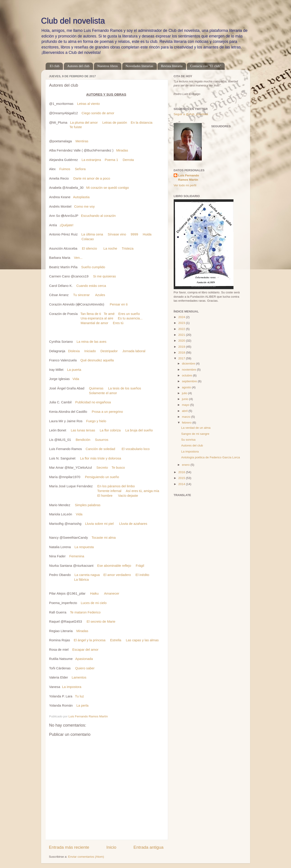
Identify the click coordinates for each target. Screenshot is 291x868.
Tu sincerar (81, 295)
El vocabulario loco (136, 449)
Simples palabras (88, 505)
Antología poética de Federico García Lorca (210, 457)
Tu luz (80, 696)
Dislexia (74, 351)
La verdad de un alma (196, 428)
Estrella (116, 640)
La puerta (74, 370)
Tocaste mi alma (103, 538)
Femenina (77, 556)
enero (186, 465)
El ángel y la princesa (90, 640)
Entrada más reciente (69, 847)
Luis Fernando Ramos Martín (189, 178)
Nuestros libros (108, 66)
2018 (182, 353)
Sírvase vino (117, 234)
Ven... (78, 258)
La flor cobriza (110, 430)
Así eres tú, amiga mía (143, 491)
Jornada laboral (134, 351)
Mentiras (82, 141)
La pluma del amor (84, 123)
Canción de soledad (100, 449)
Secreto (102, 468)
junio (186, 399)
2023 (182, 323)
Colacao (88, 239)
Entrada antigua (148, 847)
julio (185, 393)
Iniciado (90, 351)
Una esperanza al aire (97, 318)
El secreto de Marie (101, 622)
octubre (188, 375)
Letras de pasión (115, 123)
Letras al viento (88, 104)
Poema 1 (111, 160)
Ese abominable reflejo (114, 566)
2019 (182, 347)
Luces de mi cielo (94, 603)
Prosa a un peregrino (107, 412)
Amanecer (112, 593)
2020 (182, 341)
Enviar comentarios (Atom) (86, 857)
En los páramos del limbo (116, 486)
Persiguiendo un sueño (102, 477)
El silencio (90, 248)
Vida (76, 379)
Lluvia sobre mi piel (99, 524)
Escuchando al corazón (98, 216)
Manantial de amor (94, 323)
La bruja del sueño (139, 430)
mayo (186, 405)
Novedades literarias (139, 66)
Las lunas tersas (83, 430)
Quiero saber (85, 668)
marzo (187, 417)
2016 (182, 472)
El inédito (142, 575)
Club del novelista (73, 21)
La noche (110, 248)
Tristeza (128, 248)
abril (185, 411)
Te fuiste (76, 127)
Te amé (109, 314)
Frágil (140, 566)
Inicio (111, 847)
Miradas (122, 150)
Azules (100, 295)
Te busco (118, 468)
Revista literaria (172, 66)
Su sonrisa (188, 440)
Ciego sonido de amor (98, 113)
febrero (187, 423)
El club (54, 66)
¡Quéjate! (67, 225)
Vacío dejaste (128, 496)
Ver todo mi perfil (185, 185)
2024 (182, 317)
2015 (182, 478)
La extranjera (91, 160)
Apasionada (84, 659)
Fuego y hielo (96, 421)
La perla (82, 705)
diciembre (189, 364)
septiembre (190, 381)
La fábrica (81, 580)
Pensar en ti (119, 304)
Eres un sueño (129, 314)
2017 (182, 358)
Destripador (109, 351)
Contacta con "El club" (206, 66)
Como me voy (84, 207)
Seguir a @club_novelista (191, 114)
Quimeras (96, 388)
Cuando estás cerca (91, 286)
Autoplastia (81, 197)
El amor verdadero (117, 575)
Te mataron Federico (85, 612)
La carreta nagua (87, 575)
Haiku (94, 593)
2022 (182, 329)
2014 (182, 484)
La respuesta (84, 547)
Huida (147, 234)
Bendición (83, 440)
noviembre (190, 370)
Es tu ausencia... (130, 318)
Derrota (128, 160)
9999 (134, 234)
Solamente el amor (103, 393)
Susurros (102, 440)
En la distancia (142, 123)
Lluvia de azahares (133, 524)
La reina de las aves (92, 342)
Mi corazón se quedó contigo (108, 188)
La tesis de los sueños (125, 388)
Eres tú (118, 323)
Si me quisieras (104, 276)
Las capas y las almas (142, 640)
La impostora (72, 687)
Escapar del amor (85, 650)
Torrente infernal (109, 491)
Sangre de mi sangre (195, 434)
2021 (182, 335)
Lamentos (79, 677)
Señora (80, 169)
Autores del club (78, 66)
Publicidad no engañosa (93, 402)
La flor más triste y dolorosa (100, 458)
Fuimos (65, 169)
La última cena (92, 234)
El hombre (105, 496)
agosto (187, 387)
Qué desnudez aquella (97, 360)
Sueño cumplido (93, 267)
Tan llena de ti (91, 314)
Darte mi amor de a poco (92, 178)
